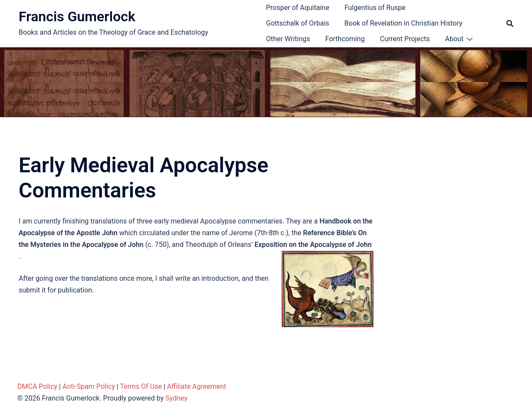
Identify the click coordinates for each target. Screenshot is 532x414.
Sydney (176, 398)
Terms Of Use (141, 386)
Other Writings (288, 39)
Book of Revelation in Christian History (404, 23)
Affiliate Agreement (197, 386)
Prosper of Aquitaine (298, 8)
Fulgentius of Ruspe (375, 8)
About (455, 39)
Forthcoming (345, 39)
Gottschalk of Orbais (298, 23)
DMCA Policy (37, 386)
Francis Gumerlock (77, 16)
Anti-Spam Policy (89, 386)
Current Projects (405, 39)
